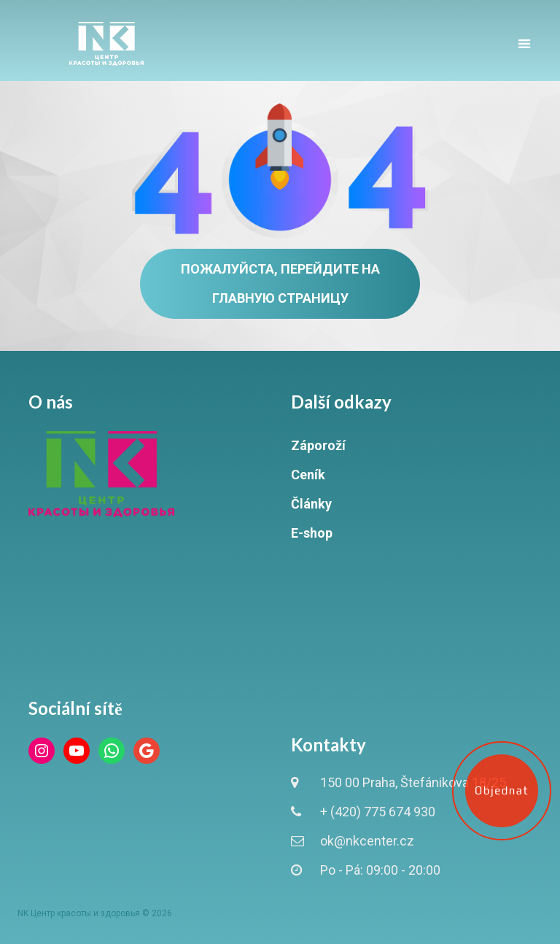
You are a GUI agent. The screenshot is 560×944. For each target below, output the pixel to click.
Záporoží (318, 445)
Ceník (308, 475)
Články (311, 504)
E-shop (312, 533)
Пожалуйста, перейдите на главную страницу (280, 283)
